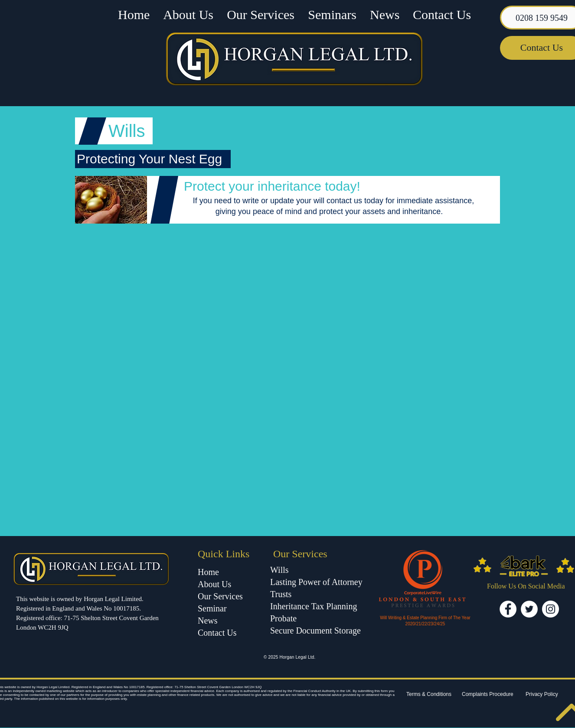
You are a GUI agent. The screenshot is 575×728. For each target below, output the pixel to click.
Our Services (220, 596)
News (208, 621)
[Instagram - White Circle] (550, 609)
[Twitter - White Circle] (529, 609)
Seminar (213, 608)
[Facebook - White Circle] (508, 609)
